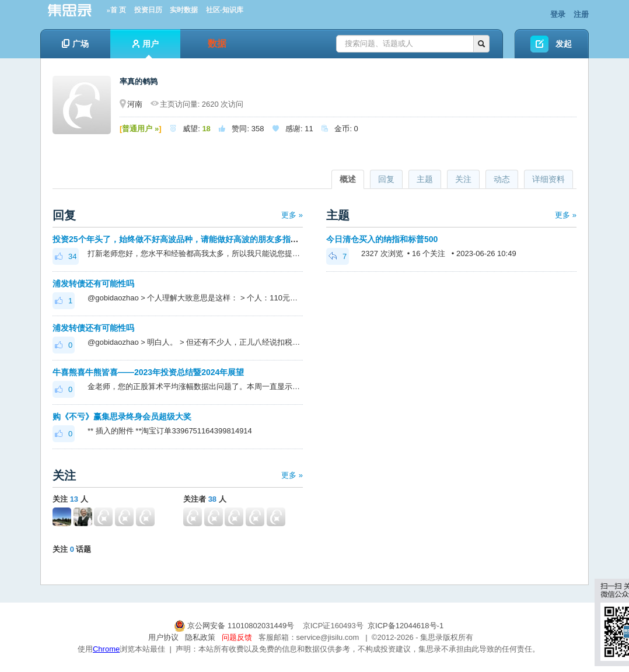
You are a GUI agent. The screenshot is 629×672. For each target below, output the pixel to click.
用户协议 (163, 637)
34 (66, 256)
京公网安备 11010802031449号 (235, 626)
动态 (502, 179)
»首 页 (116, 10)
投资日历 (148, 10)
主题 (425, 179)
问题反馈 (237, 637)
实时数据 (184, 10)
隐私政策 (200, 637)
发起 (564, 44)
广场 (75, 44)
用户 (146, 49)
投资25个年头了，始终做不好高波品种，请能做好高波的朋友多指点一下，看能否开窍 (208, 239)
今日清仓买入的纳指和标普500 (382, 239)
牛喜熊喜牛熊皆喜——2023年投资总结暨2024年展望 (148, 372)
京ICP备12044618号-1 (406, 626)
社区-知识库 (225, 10)
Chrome (106, 649)
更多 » (292, 215)
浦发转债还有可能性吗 (93, 283)
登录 (558, 14)
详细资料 (548, 179)
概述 (348, 179)
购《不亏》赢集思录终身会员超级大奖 (122, 416)
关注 (463, 179)
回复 (386, 179)
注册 (581, 14)
